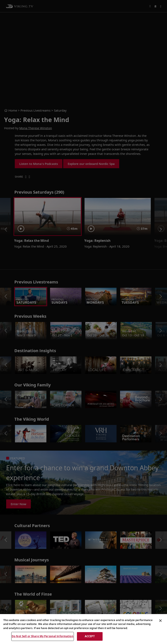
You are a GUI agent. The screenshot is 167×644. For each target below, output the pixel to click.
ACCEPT (90, 636)
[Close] (160, 621)
